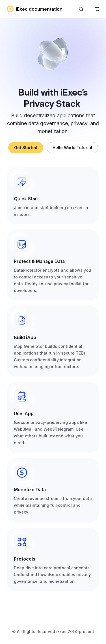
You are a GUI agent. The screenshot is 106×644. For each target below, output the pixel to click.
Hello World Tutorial (72, 148)
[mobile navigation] (97, 9)
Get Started (26, 148)
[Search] (81, 9)
